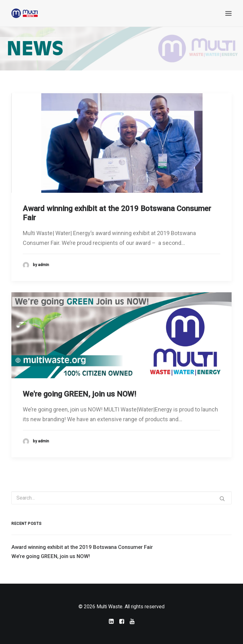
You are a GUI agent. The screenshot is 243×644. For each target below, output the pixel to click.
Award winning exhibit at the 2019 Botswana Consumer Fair (82, 547)
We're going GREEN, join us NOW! (79, 394)
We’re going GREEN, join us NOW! (51, 556)
